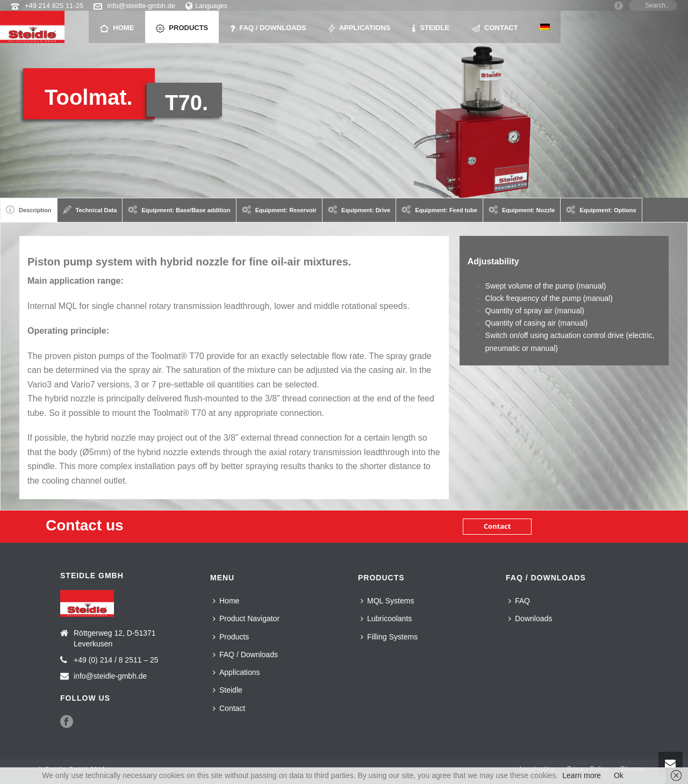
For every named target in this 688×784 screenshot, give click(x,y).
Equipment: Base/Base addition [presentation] (179, 210)
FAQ (519, 601)
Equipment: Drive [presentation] (359, 210)
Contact (495, 28)
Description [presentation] (29, 210)
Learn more (582, 775)
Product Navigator (246, 618)
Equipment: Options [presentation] (601, 210)
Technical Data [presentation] (90, 210)
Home (117, 28)
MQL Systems (387, 601)
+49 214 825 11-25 (54, 6)
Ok (619, 775)
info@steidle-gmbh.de (141, 6)
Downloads (530, 618)
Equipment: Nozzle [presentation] (522, 210)
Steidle (431, 28)
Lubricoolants (386, 618)
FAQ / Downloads (268, 28)
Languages (206, 6)
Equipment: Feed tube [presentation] (439, 210)
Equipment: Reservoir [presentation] (279, 210)
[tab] (29, 210)
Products (182, 28)
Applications (360, 28)
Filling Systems (389, 637)
